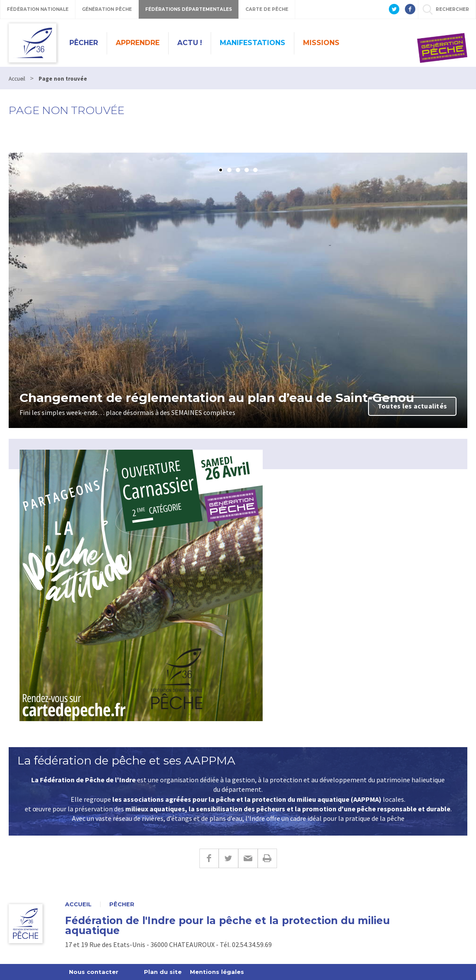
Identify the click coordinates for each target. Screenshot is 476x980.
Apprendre (138, 43)
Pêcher (84, 43)
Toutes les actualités (412, 406)
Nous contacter (94, 972)
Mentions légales (217, 972)
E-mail (248, 858)
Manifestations (253, 43)
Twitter (228, 858)
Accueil (78, 904)
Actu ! (190, 43)
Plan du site (163, 972)
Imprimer (267, 858)
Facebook (209, 858)
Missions (321, 43)
